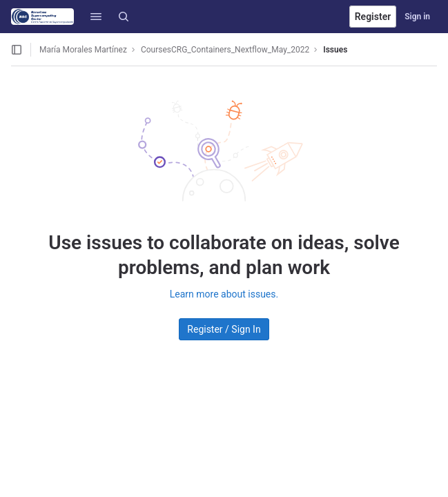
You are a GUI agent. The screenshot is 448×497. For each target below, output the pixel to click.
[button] (96, 17)
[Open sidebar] (17, 50)
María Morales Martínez (83, 50)
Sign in (417, 17)
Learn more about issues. (224, 294)
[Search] (124, 17)
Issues (335, 50)
